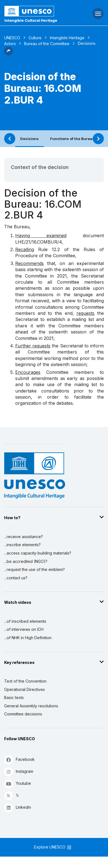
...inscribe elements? (22, 545)
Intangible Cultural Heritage (31, 20)
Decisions (29, 139)
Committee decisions (23, 714)
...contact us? (16, 578)
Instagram (19, 772)
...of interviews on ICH (24, 629)
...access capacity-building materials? (38, 553)
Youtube (18, 784)
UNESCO (12, 38)
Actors (10, 44)
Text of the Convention (25, 681)
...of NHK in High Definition (28, 638)
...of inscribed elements (25, 621)
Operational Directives (25, 689)
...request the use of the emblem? (34, 569)
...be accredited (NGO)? (26, 561)
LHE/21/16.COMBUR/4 (38, 242)
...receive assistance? (24, 537)
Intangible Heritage (67, 38)
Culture (35, 38)
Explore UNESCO (53, 847)
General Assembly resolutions (31, 706)
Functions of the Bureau (72, 139)
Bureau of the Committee (47, 44)
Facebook (19, 760)
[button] (9, 54)
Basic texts (14, 697)
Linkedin (18, 807)
